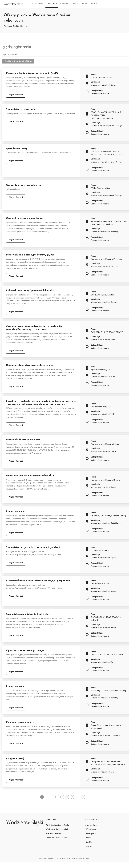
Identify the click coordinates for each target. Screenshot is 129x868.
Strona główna (38, 4)
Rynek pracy (65, 4)
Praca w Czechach (54, 833)
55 (83, 797)
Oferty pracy (52, 4)
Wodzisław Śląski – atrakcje (57, 829)
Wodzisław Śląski (11, 26)
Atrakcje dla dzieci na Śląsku (58, 825)
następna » (90, 797)
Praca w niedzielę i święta (56, 838)
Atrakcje (94, 4)
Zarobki (84, 4)
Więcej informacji (16, 95)
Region (75, 4)
